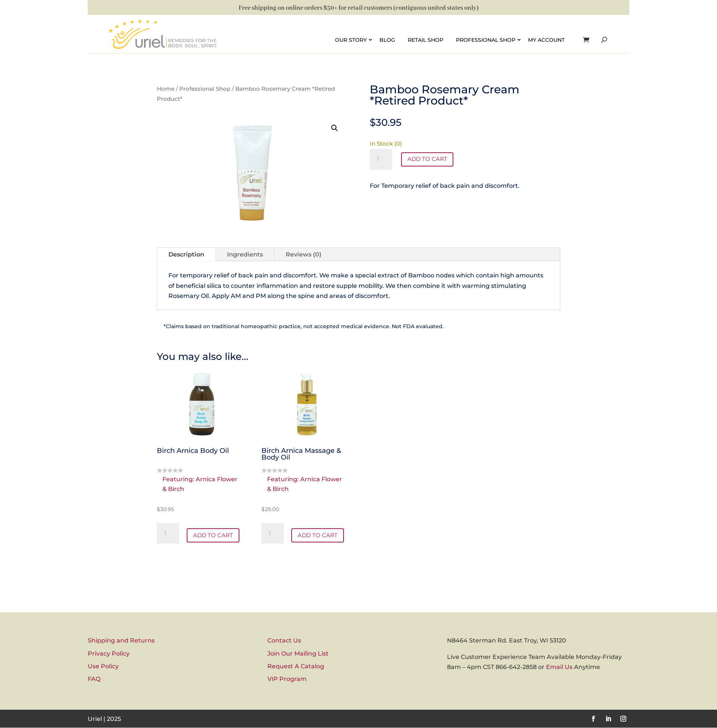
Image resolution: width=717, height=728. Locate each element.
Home (166, 89)
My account (546, 40)
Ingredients (245, 254)
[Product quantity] (381, 159)
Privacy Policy (109, 654)
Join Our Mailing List (298, 654)
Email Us (559, 667)
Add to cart (428, 159)
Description (186, 254)
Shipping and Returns (121, 641)
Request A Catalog (296, 667)
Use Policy (103, 667)
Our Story (351, 40)
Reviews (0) (304, 254)
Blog (387, 40)
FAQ (94, 679)
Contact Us (284, 641)
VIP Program (287, 679)
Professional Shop (486, 40)
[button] (335, 128)
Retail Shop (426, 40)
